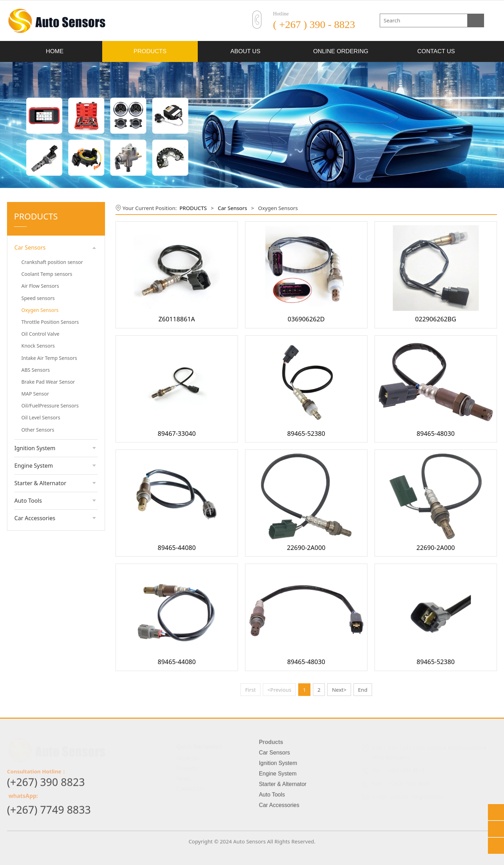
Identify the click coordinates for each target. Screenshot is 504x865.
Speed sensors (38, 298)
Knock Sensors (38, 346)
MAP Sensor (35, 394)
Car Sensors (30, 247)
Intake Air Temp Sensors (49, 358)
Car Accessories (35, 518)
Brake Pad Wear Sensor (48, 382)
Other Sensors (38, 430)
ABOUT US (245, 51)
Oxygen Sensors (40, 310)
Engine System (34, 466)
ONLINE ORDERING (341, 51)
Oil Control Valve (40, 334)
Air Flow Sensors (40, 286)
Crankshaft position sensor (52, 262)
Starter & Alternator (40, 483)
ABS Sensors (36, 370)
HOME (55, 51)
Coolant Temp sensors (47, 274)
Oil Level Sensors (41, 417)
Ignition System (35, 448)
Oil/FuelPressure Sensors (50, 406)
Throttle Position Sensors (50, 322)
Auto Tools (28, 501)
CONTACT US (436, 51)
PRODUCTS (150, 51)
